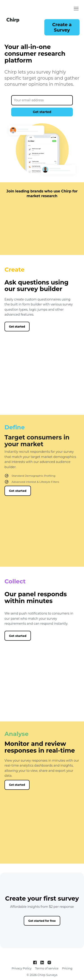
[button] (62, 27)
